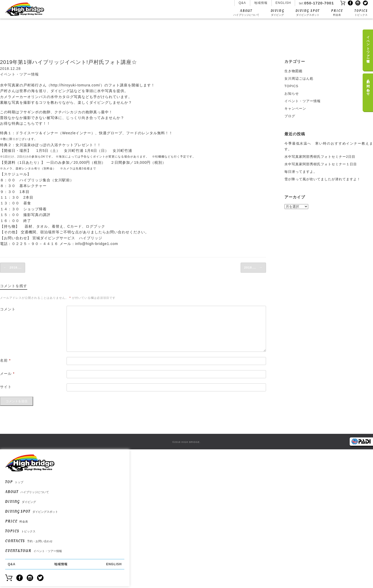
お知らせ (292, 94)
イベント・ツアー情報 (19, 74)
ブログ (290, 116)
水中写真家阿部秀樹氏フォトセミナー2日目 (320, 157)
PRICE (337, 12)
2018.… (12, 267)
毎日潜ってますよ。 (301, 172)
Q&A (242, 3)
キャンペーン (295, 109)
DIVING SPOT (308, 12)
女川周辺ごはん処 (299, 79)
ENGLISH (283, 3)
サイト (6, 386)
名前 (5, 360)
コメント (8, 308)
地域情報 (261, 3)
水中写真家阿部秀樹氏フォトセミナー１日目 (321, 164)
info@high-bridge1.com (97, 244)
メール (7, 373)
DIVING (278, 12)
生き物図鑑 (293, 71)
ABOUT (246, 12)
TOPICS (361, 12)
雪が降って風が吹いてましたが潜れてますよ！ (322, 179)
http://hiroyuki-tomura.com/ (76, 85)
